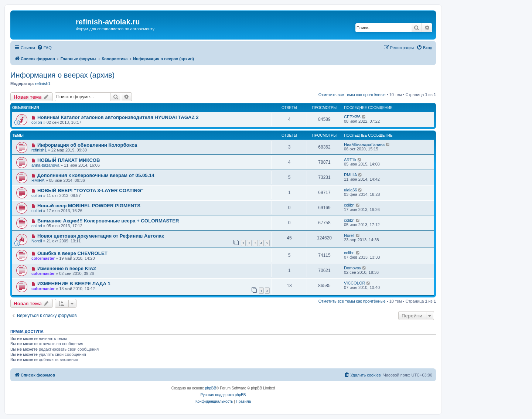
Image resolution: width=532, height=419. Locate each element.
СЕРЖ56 (352, 117)
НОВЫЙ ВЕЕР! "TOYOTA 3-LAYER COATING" (90, 190)
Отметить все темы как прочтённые (352, 95)
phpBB (211, 388)
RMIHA (38, 180)
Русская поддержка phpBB (223, 395)
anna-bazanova (45, 165)
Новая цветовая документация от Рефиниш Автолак (101, 236)
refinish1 (43, 84)
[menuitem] (44, 48)
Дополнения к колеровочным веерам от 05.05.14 (96, 175)
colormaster (43, 258)
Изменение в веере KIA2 (67, 268)
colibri (37, 122)
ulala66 (350, 190)
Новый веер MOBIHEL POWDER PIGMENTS (89, 206)
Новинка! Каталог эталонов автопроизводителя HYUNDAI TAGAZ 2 (118, 117)
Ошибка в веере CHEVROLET (72, 253)
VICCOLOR (354, 283)
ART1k (350, 160)
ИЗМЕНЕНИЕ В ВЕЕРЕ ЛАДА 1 (74, 284)
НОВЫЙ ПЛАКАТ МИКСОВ (69, 160)
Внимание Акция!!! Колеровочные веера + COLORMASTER (108, 221)
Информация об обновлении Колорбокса (87, 145)
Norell (37, 241)
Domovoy (352, 268)
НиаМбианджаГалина (364, 144)
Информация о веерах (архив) (62, 75)
